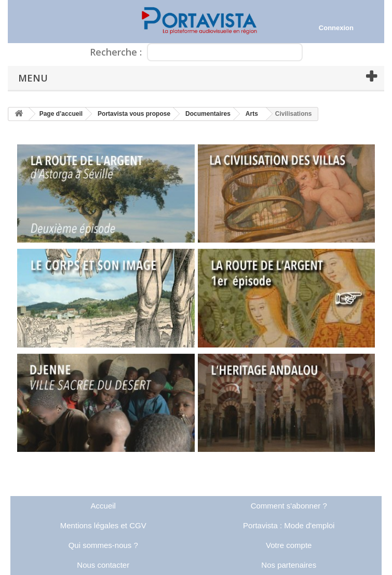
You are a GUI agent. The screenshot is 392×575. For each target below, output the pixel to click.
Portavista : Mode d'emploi (289, 525)
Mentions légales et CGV (103, 525)
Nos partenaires (289, 565)
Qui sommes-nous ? (103, 545)
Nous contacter (103, 565)
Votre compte (289, 545)
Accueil (103, 506)
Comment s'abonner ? (289, 506)
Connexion (336, 28)
